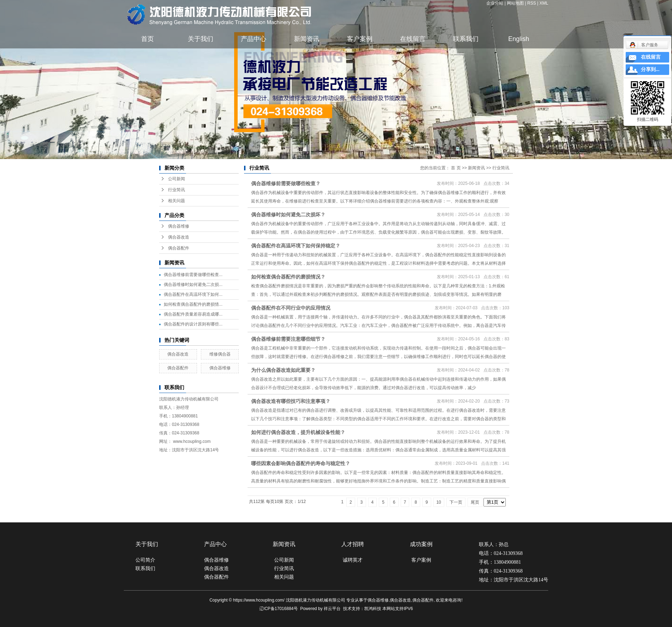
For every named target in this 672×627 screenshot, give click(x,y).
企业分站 (495, 3)
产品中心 (254, 39)
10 (439, 502)
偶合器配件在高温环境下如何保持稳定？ (296, 246)
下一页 (456, 502)
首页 (147, 39)
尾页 (475, 502)
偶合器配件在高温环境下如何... (193, 294)
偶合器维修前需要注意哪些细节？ (288, 339)
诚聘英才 (353, 560)
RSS (532, 3)
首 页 (456, 168)
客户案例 (360, 39)
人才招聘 (353, 544)
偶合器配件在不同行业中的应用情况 (291, 308)
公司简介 (145, 560)
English (519, 39)
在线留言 (413, 39)
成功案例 (421, 544)
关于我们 (201, 39)
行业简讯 (176, 190)
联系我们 (466, 39)
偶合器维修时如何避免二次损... (193, 285)
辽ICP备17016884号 (279, 609)
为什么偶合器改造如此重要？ (283, 370)
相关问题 (176, 201)
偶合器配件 (179, 248)
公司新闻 (176, 179)
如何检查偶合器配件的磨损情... (193, 304)
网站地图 (515, 3)
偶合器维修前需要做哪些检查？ (286, 183)
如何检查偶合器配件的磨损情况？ (288, 277)
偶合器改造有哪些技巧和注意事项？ (291, 401)
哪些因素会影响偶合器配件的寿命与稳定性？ (301, 463)
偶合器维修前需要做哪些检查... (193, 275)
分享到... (650, 69)
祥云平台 (332, 609)
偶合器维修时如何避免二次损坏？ (288, 215)
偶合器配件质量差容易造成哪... (193, 314)
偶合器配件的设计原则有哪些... (193, 324)
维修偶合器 (220, 354)
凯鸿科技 (373, 609)
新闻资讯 (307, 39)
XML (544, 3)
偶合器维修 (179, 226)
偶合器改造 (179, 237)
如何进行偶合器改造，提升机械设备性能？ (298, 432)
